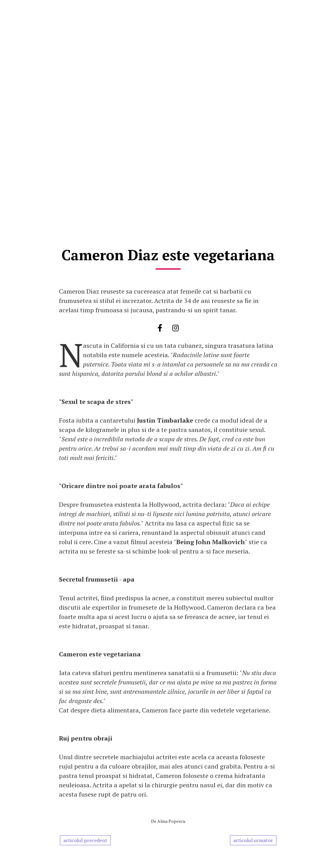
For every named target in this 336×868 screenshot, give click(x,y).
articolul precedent (85, 840)
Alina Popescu (171, 821)
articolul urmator (253, 840)
